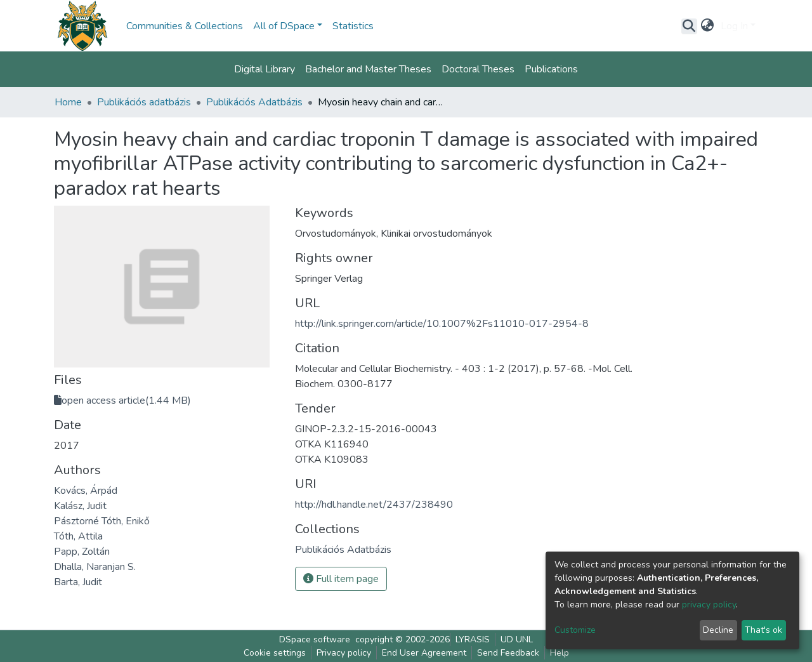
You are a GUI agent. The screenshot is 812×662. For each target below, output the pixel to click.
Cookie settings (275, 653)
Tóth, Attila (78, 536)
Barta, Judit (78, 582)
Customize (575, 630)
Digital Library (265, 69)
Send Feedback (508, 653)
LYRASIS (473, 639)
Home (68, 102)
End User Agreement (424, 653)
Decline (718, 630)
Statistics (353, 26)
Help (560, 653)
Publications (551, 69)
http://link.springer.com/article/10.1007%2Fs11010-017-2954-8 (442, 324)
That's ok (763, 630)
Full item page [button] (341, 579)
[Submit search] (689, 26)
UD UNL (517, 639)
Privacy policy (344, 653)
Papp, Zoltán (82, 552)
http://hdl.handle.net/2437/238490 (374, 505)
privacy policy (709, 605)
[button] (708, 26)
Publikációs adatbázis (144, 102)
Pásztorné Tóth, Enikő (102, 521)
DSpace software (315, 639)
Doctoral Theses (478, 69)
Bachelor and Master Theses (368, 69)
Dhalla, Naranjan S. (95, 567)
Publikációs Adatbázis (254, 102)
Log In (734, 26)
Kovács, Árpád (86, 491)
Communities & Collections (185, 26)
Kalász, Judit (80, 506)
